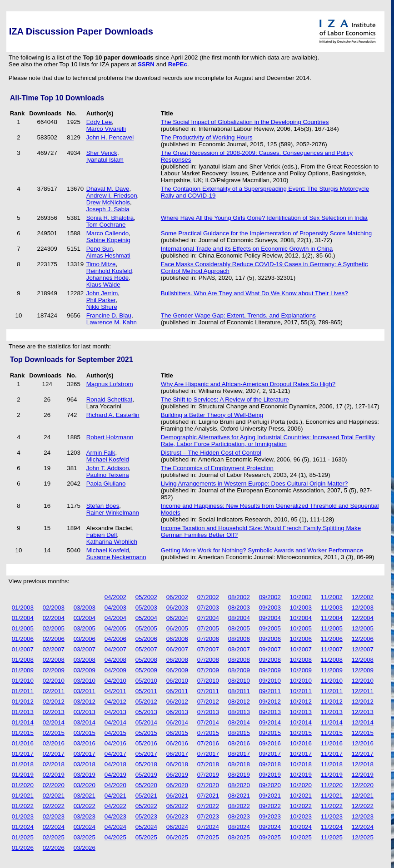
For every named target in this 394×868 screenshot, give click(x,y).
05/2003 (146, 608)
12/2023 (363, 816)
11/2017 (332, 754)
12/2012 (363, 702)
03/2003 (85, 608)
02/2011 (54, 691)
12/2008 (363, 660)
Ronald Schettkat (110, 399)
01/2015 (23, 733)
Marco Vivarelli (106, 129)
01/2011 (23, 691)
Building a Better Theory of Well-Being (212, 415)
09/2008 (270, 660)
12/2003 (363, 608)
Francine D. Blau (109, 315)
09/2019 (270, 775)
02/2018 (54, 764)
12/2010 (363, 681)
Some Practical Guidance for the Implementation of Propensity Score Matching (267, 233)
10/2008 (301, 660)
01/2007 (23, 649)
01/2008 (23, 660)
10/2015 (301, 733)
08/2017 (239, 754)
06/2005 (177, 628)
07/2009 (208, 670)
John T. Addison (108, 468)
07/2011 (208, 691)
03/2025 (85, 837)
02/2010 (54, 681)
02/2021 (54, 796)
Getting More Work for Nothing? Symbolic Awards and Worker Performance (262, 550)
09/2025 (270, 837)
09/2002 (270, 597)
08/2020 (239, 785)
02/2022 (54, 806)
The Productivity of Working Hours (207, 137)
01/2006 (23, 639)
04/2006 (115, 639)
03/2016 (85, 743)
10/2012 (301, 702)
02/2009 (54, 670)
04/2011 (115, 691)
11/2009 (332, 670)
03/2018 (85, 764)
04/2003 (115, 608)
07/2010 (208, 681)
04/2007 (115, 649)
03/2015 (85, 733)
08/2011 (239, 691)
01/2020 (23, 785)
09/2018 (270, 764)
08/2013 (239, 712)
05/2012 (146, 702)
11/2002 (332, 597)
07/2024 (208, 827)
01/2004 (23, 618)
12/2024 (363, 827)
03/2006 (85, 639)
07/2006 (208, 639)
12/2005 (363, 628)
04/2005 (115, 628)
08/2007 (239, 649)
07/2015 (208, 733)
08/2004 (239, 618)
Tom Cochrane (106, 225)
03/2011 (85, 691)
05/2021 (146, 796)
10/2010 (301, 681)
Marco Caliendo (107, 233)
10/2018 (301, 764)
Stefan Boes (103, 506)
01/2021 (23, 796)
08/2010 (239, 681)
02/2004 (54, 618)
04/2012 (115, 702)
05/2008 (146, 660)
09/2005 (270, 628)
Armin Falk (101, 453)
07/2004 (208, 618)
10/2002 (301, 597)
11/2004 (332, 618)
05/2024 (146, 827)
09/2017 (270, 754)
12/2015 (363, 733)
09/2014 (270, 722)
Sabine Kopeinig (108, 240)
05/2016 (146, 743)
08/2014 (239, 722)
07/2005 (208, 628)
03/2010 (85, 681)
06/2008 (177, 660)
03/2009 (85, 670)
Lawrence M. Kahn (112, 322)
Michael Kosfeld (108, 459)
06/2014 (177, 722)
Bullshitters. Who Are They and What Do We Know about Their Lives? (254, 293)
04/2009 (115, 670)
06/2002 (177, 597)
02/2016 (54, 743)
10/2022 (301, 806)
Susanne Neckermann (116, 557)
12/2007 (363, 649)
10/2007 (301, 649)
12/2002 (363, 597)
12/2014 (363, 722)
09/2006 (270, 639)
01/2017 (23, 754)
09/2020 (270, 785)
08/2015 (239, 733)
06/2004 (177, 618)
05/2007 (146, 649)
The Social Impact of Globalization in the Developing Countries (245, 122)
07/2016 (208, 743)
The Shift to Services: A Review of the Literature (225, 399)
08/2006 (239, 639)
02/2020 (54, 785)
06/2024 (177, 827)
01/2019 (23, 775)
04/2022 (115, 806)
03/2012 (85, 702)
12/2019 (363, 775)
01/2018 (23, 764)
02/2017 (54, 754)
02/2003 (54, 608)
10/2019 (301, 775)
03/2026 (85, 848)
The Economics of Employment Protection (217, 468)
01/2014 (23, 722)
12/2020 (363, 785)
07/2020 (208, 785)
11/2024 (332, 827)
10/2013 (301, 712)
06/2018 (177, 764)
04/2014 (115, 722)
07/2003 (208, 608)
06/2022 (177, 806)
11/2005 (332, 628)
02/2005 (54, 628)
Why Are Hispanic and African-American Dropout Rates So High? (248, 384)
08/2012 (239, 702)
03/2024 (85, 827)
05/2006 (146, 639)
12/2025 (363, 837)
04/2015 (115, 733)
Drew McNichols (108, 202)
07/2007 (208, 649)
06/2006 (177, 639)
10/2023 (301, 816)
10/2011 (301, 691)
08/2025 (239, 837)
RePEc (178, 64)
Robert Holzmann (110, 437)
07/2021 (208, 796)
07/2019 (208, 775)
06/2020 (177, 785)
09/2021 (270, 796)
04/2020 (115, 785)
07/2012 (208, 702)
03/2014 (85, 722)
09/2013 (270, 712)
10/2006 (301, 639)
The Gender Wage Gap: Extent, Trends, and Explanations (238, 315)
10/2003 (301, 608)
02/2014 (54, 722)
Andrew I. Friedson (112, 196)
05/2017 (146, 754)
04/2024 (115, 827)
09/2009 (270, 670)
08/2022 (239, 806)
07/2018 (208, 764)
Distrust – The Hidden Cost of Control (211, 453)
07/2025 (208, 837)
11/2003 (332, 608)
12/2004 (363, 618)
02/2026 (54, 848)
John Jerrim (102, 293)
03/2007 (85, 649)
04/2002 (115, 597)
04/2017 (115, 754)
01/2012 (23, 702)
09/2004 (270, 618)
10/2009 (301, 670)
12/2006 (363, 639)
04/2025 (115, 837)
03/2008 (85, 660)
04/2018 (115, 764)
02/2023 (54, 816)
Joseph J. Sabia (108, 209)
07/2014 (208, 722)
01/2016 (23, 743)
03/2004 (85, 618)
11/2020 (332, 785)
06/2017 (177, 754)
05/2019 (146, 775)
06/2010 (177, 681)
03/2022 (85, 806)
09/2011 (270, 691)
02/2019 (54, 775)
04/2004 (115, 618)
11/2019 (332, 775)
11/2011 (332, 691)
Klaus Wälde (103, 285)
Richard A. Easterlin (113, 415)
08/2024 (239, 827)
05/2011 (146, 691)
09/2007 (270, 649)
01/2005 (23, 628)
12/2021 (363, 796)
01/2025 (23, 837)
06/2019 (177, 775)
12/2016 (363, 743)
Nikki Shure (102, 307)
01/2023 (23, 816)
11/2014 (332, 722)
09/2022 (270, 806)
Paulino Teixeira (108, 475)
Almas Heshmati (108, 255)
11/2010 (332, 681)
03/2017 (85, 754)
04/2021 (115, 796)
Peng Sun (100, 249)
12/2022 (363, 806)
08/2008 (239, 660)
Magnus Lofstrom (110, 384)
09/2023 (270, 816)
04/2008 (115, 660)
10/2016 (301, 743)
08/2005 (239, 628)
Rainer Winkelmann (113, 513)
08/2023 (239, 816)
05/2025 (146, 837)
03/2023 (85, 816)
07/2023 (208, 816)
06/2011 (177, 691)
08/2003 (239, 608)
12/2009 (363, 670)
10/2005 (301, 628)
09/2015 (270, 733)
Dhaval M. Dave (108, 189)
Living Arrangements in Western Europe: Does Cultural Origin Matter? (254, 484)
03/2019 (85, 775)
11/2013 (332, 712)
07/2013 (208, 712)
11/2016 (332, 743)
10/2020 (301, 785)
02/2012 (54, 702)
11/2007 (332, 649)
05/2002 (146, 597)
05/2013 (146, 712)
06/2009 (177, 670)
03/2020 (85, 785)
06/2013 (177, 712)
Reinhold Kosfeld (109, 271)
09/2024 (270, 827)
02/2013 (54, 712)
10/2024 (301, 827)
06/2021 (177, 796)
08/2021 (239, 796)
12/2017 (363, 754)
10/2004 (301, 618)
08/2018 (239, 764)
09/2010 (270, 681)
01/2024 (23, 827)
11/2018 (332, 764)
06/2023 (177, 816)
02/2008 (54, 660)
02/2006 (54, 639)
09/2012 (270, 702)
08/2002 (239, 597)
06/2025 (177, 837)
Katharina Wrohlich (112, 542)
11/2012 (332, 702)
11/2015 (332, 733)
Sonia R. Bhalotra (110, 218)
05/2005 (146, 628)
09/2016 (270, 743)
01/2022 (23, 806)
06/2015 (177, 733)
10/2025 (301, 837)
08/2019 (239, 775)
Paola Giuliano (106, 484)
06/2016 (177, 743)
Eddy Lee (99, 122)
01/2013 (23, 712)
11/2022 (332, 806)
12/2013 (363, 712)
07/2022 (208, 806)
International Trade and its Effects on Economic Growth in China (247, 249)
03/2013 (85, 712)
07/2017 (208, 754)
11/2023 (332, 816)
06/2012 (177, 702)
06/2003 (177, 608)
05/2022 (146, 806)
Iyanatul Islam (105, 160)
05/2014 (146, 722)
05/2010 (146, 681)
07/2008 (208, 660)
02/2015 (54, 733)
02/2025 (54, 837)
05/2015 (146, 733)
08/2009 (239, 670)
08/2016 (239, 743)
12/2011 (363, 691)
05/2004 (146, 618)
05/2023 (146, 816)
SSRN (146, 64)
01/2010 (23, 681)
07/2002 (208, 597)
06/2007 (177, 649)
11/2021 (332, 796)
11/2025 (332, 837)
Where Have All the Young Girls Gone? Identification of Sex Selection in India (264, 218)
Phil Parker (101, 300)
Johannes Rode (107, 278)
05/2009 (146, 670)
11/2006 (332, 639)
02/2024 (54, 827)
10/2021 (301, 796)
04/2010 (115, 681)
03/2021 (85, 796)
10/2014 (301, 722)
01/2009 (23, 670)
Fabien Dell (102, 535)
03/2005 (85, 628)
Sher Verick (102, 153)
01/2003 (23, 608)
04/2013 (115, 712)
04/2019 (115, 775)
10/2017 (301, 754)
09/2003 (270, 608)
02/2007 (54, 649)
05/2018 (146, 764)
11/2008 (332, 660)
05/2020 (146, 785)
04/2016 (115, 743)
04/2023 (115, 816)
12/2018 (363, 764)
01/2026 (23, 848)
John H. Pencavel (110, 137)
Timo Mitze (101, 264)
